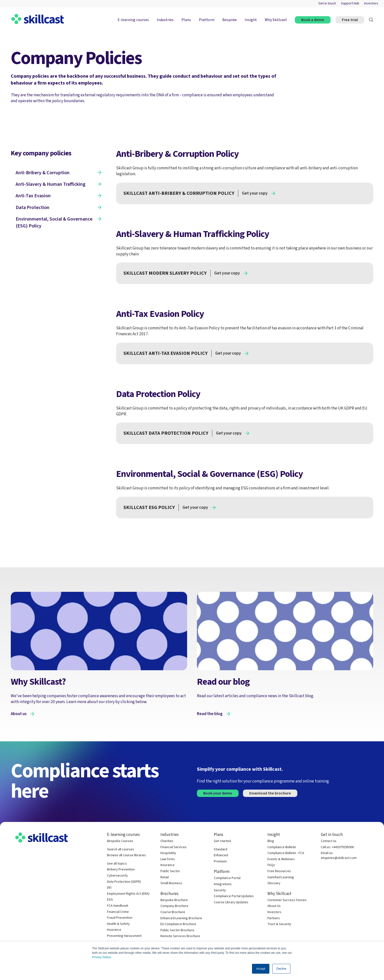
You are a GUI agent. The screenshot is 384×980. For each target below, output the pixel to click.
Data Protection (33, 208)
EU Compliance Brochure (178, 924)
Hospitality (168, 853)
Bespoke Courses (120, 841)
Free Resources (279, 871)
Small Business (171, 883)
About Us (274, 906)
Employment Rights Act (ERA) (128, 894)
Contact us (329, 841)
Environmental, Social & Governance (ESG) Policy (54, 223)
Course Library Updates (231, 902)
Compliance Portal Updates (234, 896)
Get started (222, 841)
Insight (251, 20)
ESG (110, 900)
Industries (165, 20)
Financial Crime (118, 912)
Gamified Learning (281, 877)
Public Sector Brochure (177, 930)
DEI (109, 888)
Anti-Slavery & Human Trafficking (51, 184)
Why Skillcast (276, 20)
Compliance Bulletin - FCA (286, 853)
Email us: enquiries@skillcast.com (339, 856)
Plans (186, 20)
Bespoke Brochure (174, 900)
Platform (207, 20)
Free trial (350, 20)
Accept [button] (261, 969)
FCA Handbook (118, 906)
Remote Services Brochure (180, 936)
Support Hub (350, 4)
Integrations (223, 884)
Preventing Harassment (124, 936)
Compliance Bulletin (282, 847)
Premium (220, 862)
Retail (165, 877)
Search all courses (120, 850)
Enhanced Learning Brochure (181, 918)
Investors (371, 4)
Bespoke (230, 20)
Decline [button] (281, 969)
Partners (274, 918)
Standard (221, 850)
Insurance (114, 930)
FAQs (271, 865)
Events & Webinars (281, 859)
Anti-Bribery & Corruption (43, 173)
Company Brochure (174, 906)
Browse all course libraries (126, 855)
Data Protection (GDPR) (124, 882)
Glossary (274, 883)
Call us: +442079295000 (337, 847)
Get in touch (327, 4)
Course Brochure (173, 912)
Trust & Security (279, 924)
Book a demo (313, 20)
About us (19, 714)
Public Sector (170, 871)
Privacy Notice (102, 957)
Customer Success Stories (287, 900)
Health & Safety (118, 924)
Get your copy (255, 193)
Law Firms (168, 859)
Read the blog (210, 714)
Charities (167, 841)
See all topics (117, 864)
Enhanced (221, 855)
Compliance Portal (227, 878)
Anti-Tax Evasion (33, 196)
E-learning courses (133, 20)
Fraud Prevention (120, 918)
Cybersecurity (117, 876)
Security (220, 890)
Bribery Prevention (121, 870)
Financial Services (174, 847)
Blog (271, 841)
